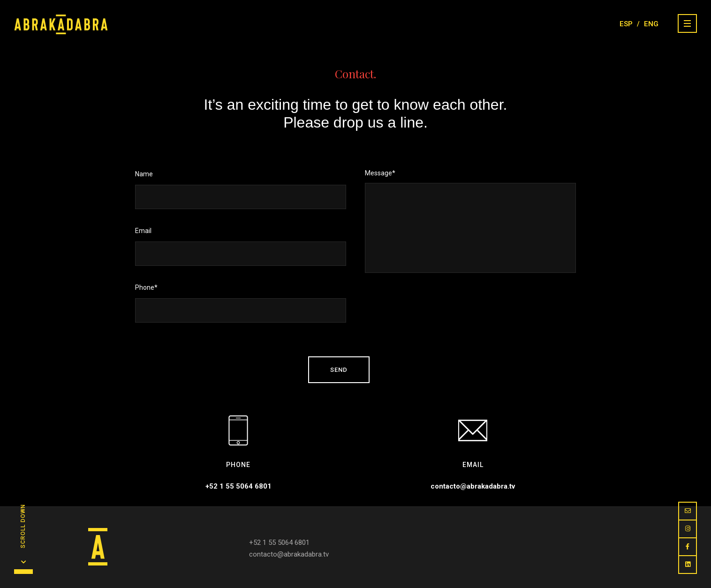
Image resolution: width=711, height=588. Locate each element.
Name (241, 190)
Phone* (241, 303)
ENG (651, 24)
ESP (626, 24)
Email (241, 246)
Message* (470, 223)
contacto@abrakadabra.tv (473, 486)
